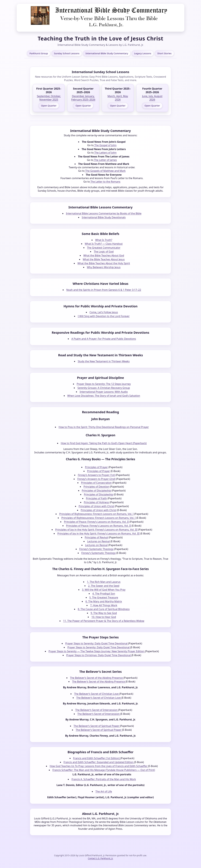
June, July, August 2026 (152, 98)
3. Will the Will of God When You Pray (104, 590)
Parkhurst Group (39, 53)
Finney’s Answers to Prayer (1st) (96, 475)
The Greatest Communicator (104, 248)
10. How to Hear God (104, 617)
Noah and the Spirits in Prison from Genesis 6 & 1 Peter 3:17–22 (104, 290)
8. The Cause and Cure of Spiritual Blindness (104, 609)
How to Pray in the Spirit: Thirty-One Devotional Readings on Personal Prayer (104, 427)
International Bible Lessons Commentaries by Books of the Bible (104, 213)
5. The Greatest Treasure (104, 597)
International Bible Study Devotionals (104, 217)
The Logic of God (104, 252)
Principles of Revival (96, 537)
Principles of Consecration (96, 483)
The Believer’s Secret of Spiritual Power (97, 726)
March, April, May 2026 (118, 98)
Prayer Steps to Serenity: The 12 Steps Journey (104, 384)
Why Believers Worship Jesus (104, 267)
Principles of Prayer (96, 467)
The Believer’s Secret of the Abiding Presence (97, 678)
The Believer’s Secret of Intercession (97, 710)
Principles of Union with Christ (96, 506)
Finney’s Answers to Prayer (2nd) (96, 479)
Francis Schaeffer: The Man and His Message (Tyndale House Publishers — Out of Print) (104, 770)
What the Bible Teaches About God (104, 255)
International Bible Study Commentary (107, 53)
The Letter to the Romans (105, 182)
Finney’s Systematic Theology (96, 549)
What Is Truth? (104, 240)
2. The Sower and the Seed (104, 586)
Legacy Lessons (143, 53)
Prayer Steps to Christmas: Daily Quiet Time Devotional (99, 655)
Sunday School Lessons (67, 53)
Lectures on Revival (98, 541)
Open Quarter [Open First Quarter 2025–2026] (49, 106)
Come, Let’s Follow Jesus (104, 312)
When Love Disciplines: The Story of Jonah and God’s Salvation (104, 396)
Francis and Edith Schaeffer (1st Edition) (97, 758)
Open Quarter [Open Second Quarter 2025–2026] (83, 106)
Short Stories (164, 53)
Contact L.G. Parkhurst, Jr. (100, 858)
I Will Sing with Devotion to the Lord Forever (104, 316)
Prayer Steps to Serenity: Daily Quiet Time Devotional (97, 643)
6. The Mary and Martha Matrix (104, 601)
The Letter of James (105, 160)
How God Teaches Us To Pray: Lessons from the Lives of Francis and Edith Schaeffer (99, 766)
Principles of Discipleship (96, 491)
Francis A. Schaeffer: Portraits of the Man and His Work (104, 779)
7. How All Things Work (104, 605)
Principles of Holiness (96, 502)
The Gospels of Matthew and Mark (105, 171)
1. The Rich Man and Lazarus (104, 582)
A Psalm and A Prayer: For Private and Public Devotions (104, 339)
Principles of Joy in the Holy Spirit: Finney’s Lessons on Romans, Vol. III (96, 530)
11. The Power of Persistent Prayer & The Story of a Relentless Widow (104, 621)
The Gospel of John (105, 145)
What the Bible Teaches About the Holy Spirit (104, 263)
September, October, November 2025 (49, 98)
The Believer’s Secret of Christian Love (97, 694)
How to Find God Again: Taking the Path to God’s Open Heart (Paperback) (104, 443)
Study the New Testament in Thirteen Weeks (104, 361)
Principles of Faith (96, 498)
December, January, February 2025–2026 (83, 98)
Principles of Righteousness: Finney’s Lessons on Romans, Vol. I (96, 514)
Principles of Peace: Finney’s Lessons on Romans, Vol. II (96, 522)
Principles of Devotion (96, 487)
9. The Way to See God (104, 613)
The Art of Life (104, 791)
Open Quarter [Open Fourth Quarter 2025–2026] (152, 106)
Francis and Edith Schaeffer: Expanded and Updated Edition (99, 762)
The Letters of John (105, 153)
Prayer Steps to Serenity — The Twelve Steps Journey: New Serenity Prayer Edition (97, 651)
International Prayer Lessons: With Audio (104, 392)
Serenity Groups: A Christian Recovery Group (104, 388)
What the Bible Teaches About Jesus (104, 259)
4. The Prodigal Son (104, 594)
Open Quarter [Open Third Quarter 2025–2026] (118, 106)
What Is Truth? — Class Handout (104, 244)
